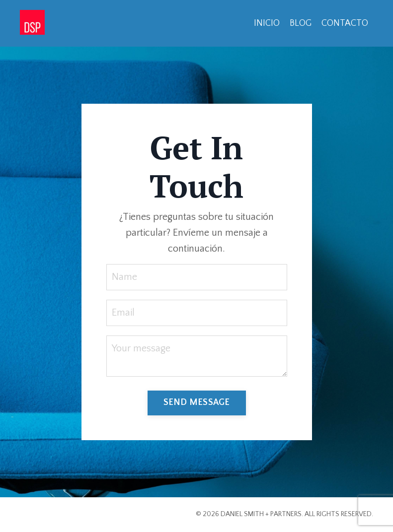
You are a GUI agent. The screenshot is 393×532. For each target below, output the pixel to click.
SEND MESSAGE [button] (197, 402)
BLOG (301, 23)
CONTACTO (345, 23)
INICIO (267, 23)
